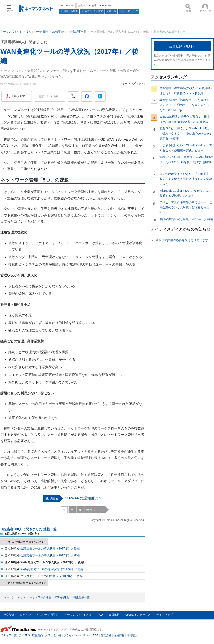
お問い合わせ (53, 635)
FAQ (100, 615)
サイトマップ (164, 615)
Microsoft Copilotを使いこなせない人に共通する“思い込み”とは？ (185, 193)
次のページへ (95, 510)
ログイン (25, 615)
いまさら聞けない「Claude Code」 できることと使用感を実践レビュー (186, 148)
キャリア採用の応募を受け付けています (182, 240)
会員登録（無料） (182, 46)
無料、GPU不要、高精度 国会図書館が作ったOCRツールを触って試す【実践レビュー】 (186, 162)
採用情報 (119, 635)
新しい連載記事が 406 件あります (27, 542)
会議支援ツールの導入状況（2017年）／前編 (50, 555)
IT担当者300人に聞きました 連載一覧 (29, 529)
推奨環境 (132, 635)
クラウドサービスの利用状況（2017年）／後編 (52, 576)
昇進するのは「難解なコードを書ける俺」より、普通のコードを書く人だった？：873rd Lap (184, 105)
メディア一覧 (9, 635)
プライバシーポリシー (77, 635)
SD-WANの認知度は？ (83, 498)
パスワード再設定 (48, 615)
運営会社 (106, 635)
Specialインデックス (138, 615)
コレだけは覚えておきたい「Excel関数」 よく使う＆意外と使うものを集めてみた (186, 179)
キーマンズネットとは (78, 615)
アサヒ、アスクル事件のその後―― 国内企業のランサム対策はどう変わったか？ (186, 207)
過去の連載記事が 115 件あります (27, 583)
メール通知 (52, 96)
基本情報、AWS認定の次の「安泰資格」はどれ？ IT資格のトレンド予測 (186, 91)
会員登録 (9, 615)
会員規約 (114, 615)
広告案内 (37, 635)
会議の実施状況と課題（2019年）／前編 (186, 219)
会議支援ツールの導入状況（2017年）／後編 (50, 548)
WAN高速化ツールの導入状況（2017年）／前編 (52, 569)
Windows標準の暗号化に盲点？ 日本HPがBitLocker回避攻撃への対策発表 (185, 119)
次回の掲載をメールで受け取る (22, 534)
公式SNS (24, 635)
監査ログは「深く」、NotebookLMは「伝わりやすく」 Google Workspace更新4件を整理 (185, 133)
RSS (96, 635)
